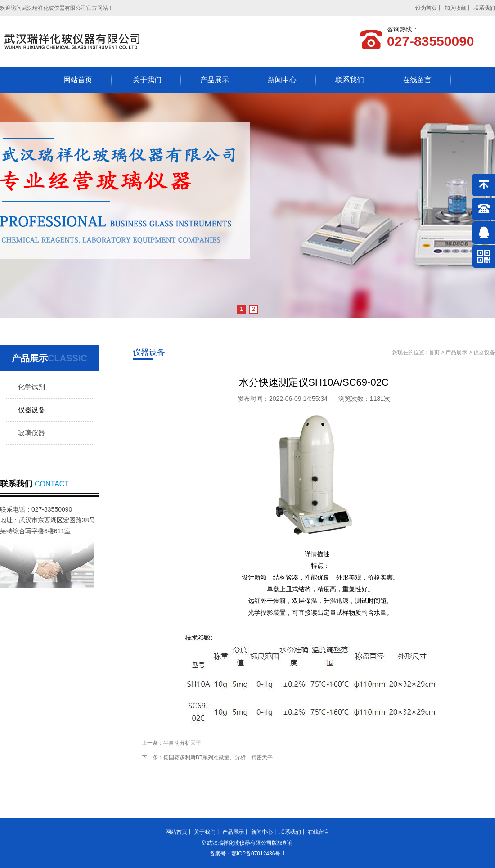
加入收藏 (455, 8)
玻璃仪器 (31, 433)
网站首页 (78, 80)
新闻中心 (282, 80)
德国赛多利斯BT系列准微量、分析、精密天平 (218, 757)
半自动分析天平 (182, 743)
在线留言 (417, 80)
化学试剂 (31, 387)
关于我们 (147, 80)
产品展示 (215, 80)
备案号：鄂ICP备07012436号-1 (247, 854)
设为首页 (426, 8)
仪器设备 (31, 410)
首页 (434, 352)
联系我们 (484, 8)
